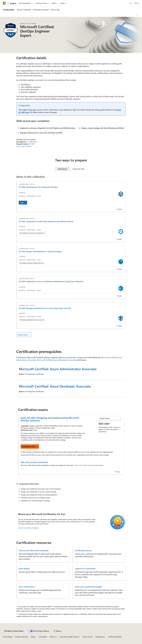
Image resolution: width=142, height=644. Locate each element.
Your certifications (27, 587)
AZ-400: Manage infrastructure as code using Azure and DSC (45, 308)
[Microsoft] (4, 3)
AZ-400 (32, 144)
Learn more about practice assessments (89, 465)
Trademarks (99, 637)
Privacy (52, 637)
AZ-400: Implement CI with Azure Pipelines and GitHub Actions (46, 221)
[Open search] (131, 3)
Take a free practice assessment (34, 462)
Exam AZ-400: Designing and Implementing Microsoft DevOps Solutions (50, 419)
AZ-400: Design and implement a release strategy (40, 251)
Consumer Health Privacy (69, 637)
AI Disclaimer (8, 637)
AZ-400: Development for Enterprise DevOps (38, 187)
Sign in (137, 3)
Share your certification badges (89, 587)
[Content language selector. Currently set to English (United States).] (14, 631)
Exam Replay (24, 569)
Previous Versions (22, 637)
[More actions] (137, 15)
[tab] (62, 169)
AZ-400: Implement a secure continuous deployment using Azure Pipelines (51, 281)
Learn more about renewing (28, 528)
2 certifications (32, 142)
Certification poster (83, 550)
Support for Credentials (85, 569)
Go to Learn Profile (23, 146)
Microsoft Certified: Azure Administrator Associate (58, 369)
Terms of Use (88, 637)
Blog (33, 637)
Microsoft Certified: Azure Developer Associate (56, 360)
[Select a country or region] (110, 418)
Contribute (43, 637)
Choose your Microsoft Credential (34, 550)
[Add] (119, 209)
